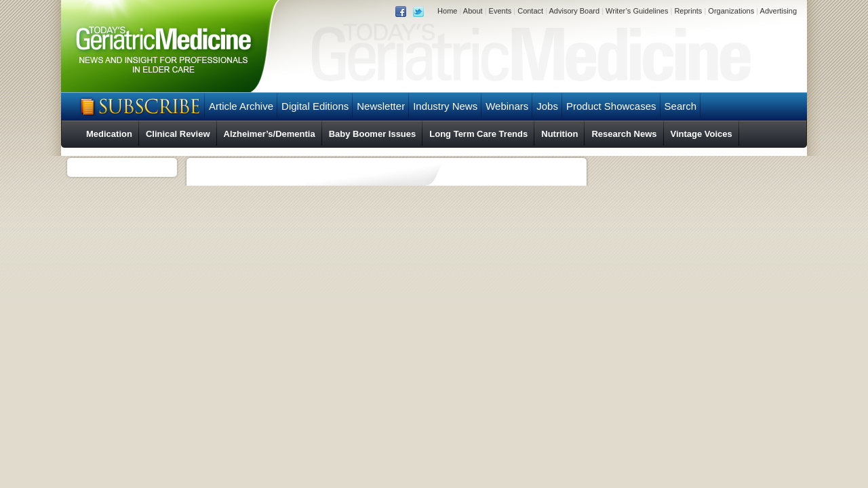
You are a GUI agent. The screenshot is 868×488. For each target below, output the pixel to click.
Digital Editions (315, 106)
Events (500, 11)
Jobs (547, 106)
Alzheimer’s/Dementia (270, 134)
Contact (530, 11)
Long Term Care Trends (478, 134)
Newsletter (381, 106)
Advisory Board (574, 11)
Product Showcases (611, 106)
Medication (109, 134)
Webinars (507, 106)
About (473, 11)
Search (681, 106)
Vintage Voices (702, 134)
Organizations (731, 11)
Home (447, 11)
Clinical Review (178, 134)
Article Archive (241, 106)
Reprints (688, 11)
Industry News (445, 106)
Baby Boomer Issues (373, 134)
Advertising (778, 11)
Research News (624, 134)
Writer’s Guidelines (637, 11)
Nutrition (559, 134)
